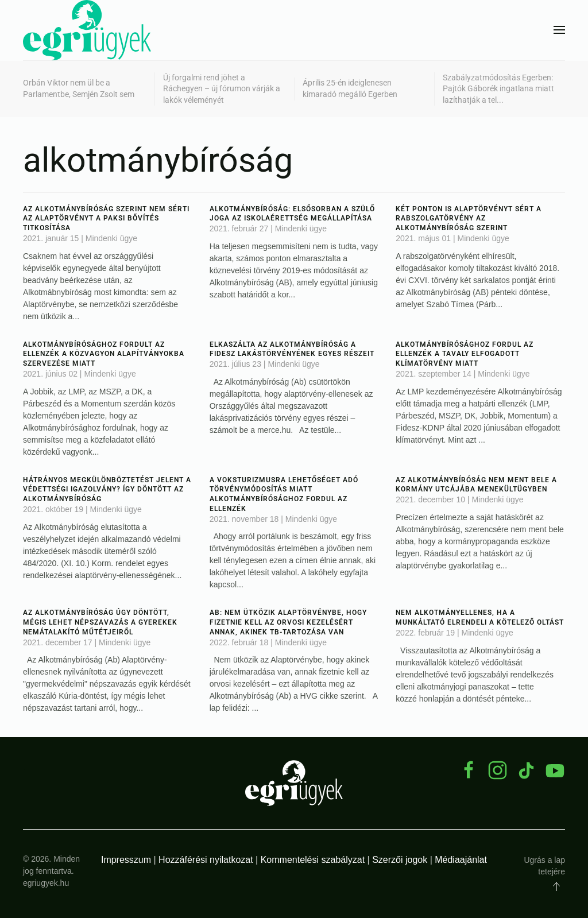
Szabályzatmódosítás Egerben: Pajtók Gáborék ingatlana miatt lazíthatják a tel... (498, 89)
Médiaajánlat (461, 860)
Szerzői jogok (400, 860)
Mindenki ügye (111, 238)
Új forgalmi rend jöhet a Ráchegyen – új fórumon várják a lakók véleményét (222, 89)
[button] (559, 30)
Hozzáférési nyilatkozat (206, 860)
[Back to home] (87, 30)
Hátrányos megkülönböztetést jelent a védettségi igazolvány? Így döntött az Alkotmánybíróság (107, 490)
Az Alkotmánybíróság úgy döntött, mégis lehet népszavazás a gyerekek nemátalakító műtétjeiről (100, 622)
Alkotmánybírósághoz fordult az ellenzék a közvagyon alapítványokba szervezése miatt (104, 354)
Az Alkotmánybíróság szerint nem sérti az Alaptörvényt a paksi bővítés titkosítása (106, 219)
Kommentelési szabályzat (313, 860)
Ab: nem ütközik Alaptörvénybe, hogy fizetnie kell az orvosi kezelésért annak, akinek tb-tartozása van (288, 622)
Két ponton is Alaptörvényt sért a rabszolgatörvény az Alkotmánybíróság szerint (469, 219)
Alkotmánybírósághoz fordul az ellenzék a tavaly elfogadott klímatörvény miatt (465, 354)
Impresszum (126, 860)
